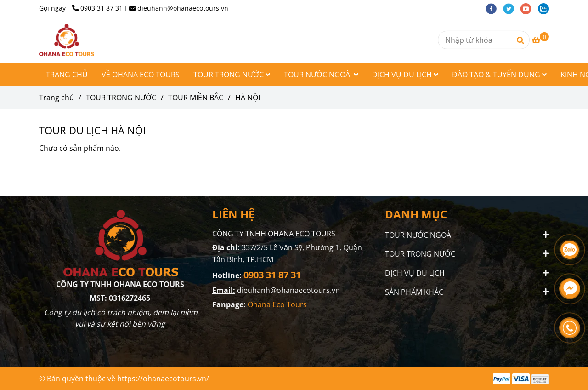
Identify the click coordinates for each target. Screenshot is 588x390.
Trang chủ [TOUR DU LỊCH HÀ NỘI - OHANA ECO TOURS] (57, 97)
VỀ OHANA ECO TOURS (141, 75)
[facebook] (494, 8)
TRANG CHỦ (67, 75)
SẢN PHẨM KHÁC (414, 292)
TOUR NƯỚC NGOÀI (321, 75)
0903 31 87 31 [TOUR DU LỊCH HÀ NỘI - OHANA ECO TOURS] (97, 8)
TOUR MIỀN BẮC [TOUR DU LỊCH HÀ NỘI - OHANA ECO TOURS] (196, 97)
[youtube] (529, 8)
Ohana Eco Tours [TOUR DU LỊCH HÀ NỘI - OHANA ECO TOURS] (278, 304)
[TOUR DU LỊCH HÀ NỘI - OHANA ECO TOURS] (540, 40)
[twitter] (512, 8)
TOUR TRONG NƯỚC (232, 75)
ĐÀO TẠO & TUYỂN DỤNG (499, 75)
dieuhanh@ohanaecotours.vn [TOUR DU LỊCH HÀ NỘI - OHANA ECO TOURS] (179, 8)
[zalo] (546, 8)
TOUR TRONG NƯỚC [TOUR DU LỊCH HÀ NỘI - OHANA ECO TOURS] (121, 97)
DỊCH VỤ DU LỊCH (405, 75)
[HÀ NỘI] (67, 40)
